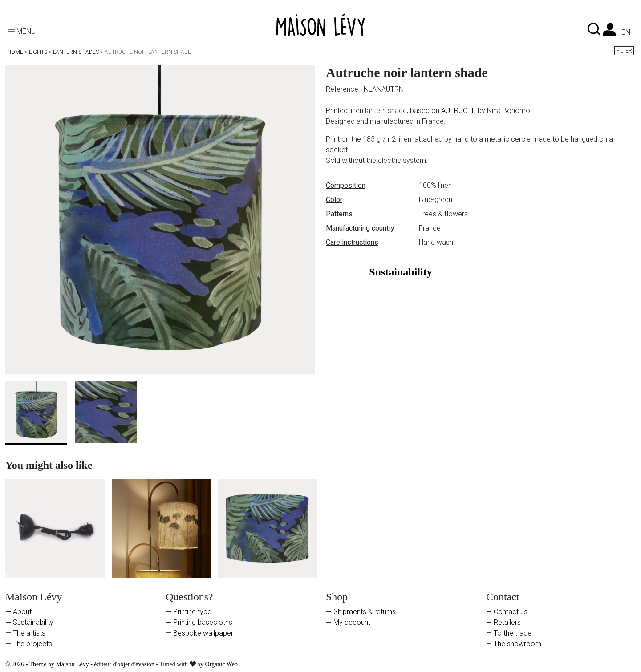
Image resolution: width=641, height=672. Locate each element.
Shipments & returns (365, 612)
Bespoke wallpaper (203, 633)
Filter (624, 51)
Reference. (344, 89)
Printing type (192, 612)
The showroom (517, 644)
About (22, 612)
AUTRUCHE (458, 111)
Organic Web (221, 664)
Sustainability (33, 622)
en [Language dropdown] (626, 32)
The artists (29, 633)
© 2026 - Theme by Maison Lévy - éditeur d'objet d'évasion (81, 664)
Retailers (507, 622)
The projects (32, 644)
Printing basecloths (203, 622)
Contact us (511, 612)
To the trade (513, 633)
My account (352, 622)
